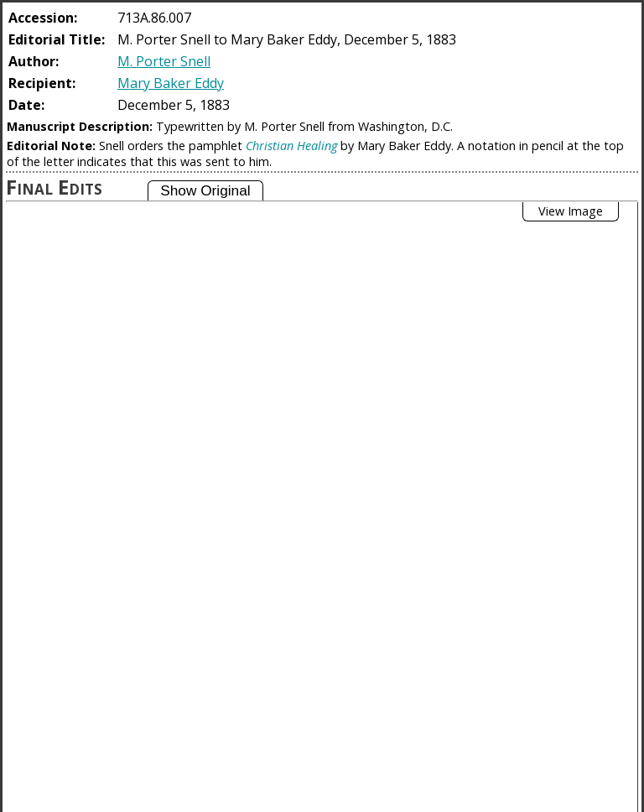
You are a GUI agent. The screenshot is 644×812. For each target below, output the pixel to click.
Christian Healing (291, 146)
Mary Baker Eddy (171, 83)
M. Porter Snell (164, 61)
